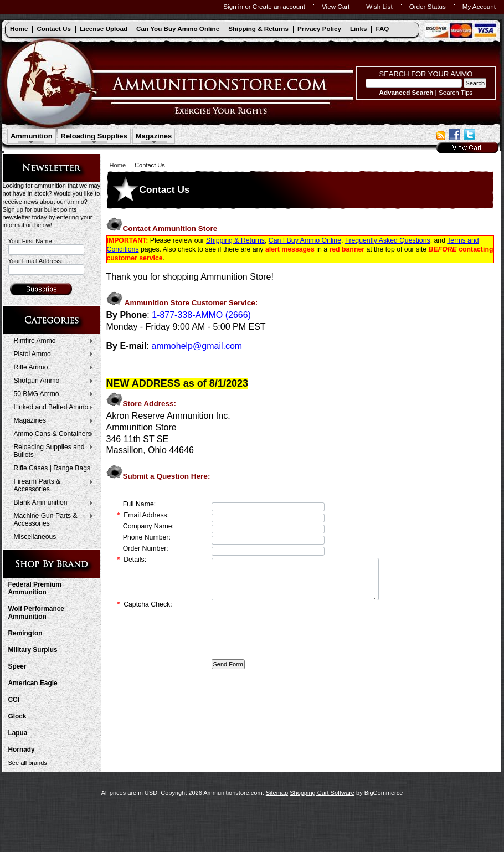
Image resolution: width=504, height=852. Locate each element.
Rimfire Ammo (51, 341)
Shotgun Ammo (51, 381)
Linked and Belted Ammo (51, 408)
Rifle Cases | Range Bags (52, 468)
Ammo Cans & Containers (51, 434)
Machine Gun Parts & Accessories (51, 520)
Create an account (279, 6)
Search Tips (456, 92)
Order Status (428, 6)
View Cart (336, 6)
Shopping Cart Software (322, 793)
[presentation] (296, 633)
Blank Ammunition (51, 503)
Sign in (233, 6)
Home (118, 165)
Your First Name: (31, 241)
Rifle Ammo (51, 368)
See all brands (28, 763)
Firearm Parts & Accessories (51, 485)
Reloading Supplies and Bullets (51, 451)
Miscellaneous (35, 537)
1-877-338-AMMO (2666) (201, 315)
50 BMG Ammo (51, 394)
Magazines (154, 136)
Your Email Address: (36, 261)
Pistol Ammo (51, 355)
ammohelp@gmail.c (191, 346)
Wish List (379, 6)
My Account (479, 6)
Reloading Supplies (94, 136)
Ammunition (32, 136)
